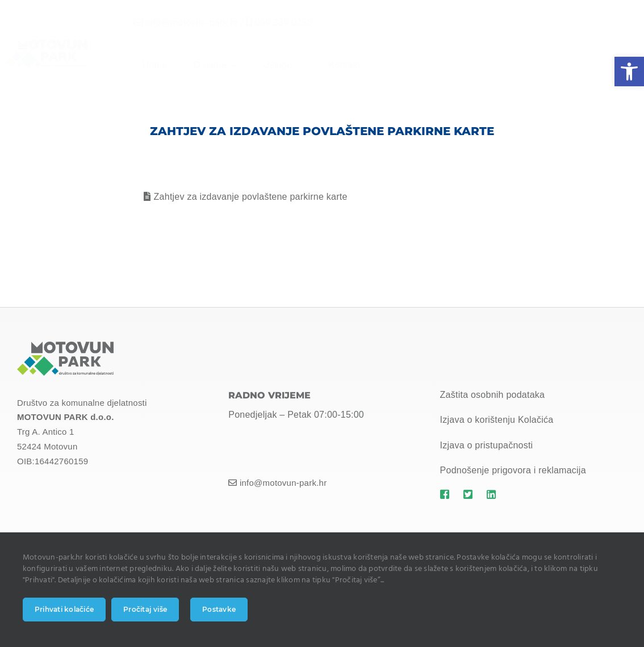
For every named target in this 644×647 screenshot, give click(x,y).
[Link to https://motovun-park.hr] (446, 494)
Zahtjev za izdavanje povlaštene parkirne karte (251, 197)
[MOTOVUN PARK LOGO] (65, 346)
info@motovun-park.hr (183, 22)
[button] (629, 72)
